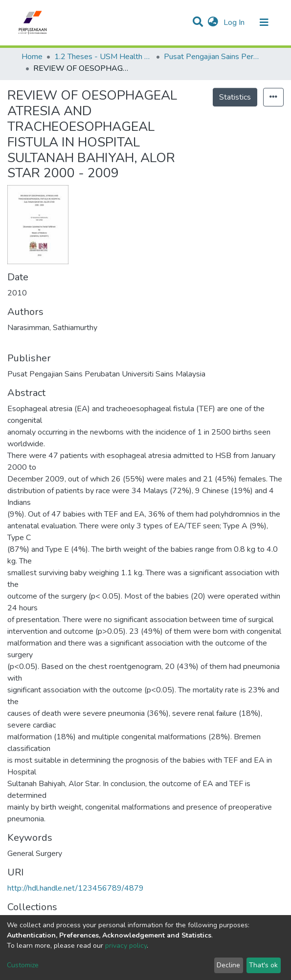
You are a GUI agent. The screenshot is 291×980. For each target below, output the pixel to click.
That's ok (263, 965)
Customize (23, 965)
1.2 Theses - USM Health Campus (103, 57)
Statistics (235, 97)
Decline (228, 965)
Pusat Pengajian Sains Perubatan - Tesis (213, 57)
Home (32, 57)
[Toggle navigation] (264, 22)
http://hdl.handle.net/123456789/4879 (76, 888)
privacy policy (126, 946)
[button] (213, 22)
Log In (235, 22)
